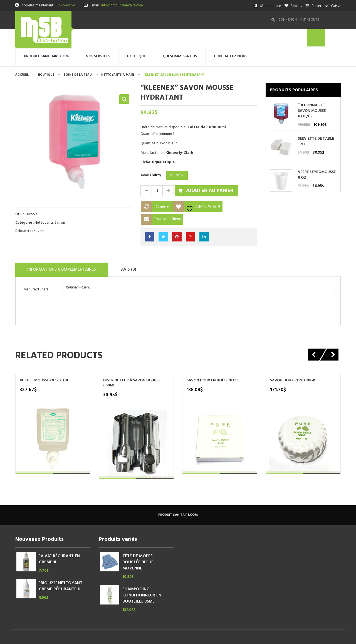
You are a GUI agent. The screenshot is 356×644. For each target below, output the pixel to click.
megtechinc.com (125, 636)
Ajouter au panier (210, 173)
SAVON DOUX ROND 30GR (293, 362)
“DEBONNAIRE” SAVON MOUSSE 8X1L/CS (312, 93)
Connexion (288, 20)
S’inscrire (311, 20)
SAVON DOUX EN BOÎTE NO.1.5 (213, 362)
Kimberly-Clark (78, 269)
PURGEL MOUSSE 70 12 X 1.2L (44, 362)
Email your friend (168, 201)
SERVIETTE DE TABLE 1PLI (316, 124)
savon (39, 213)
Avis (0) (139, 251)
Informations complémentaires (66, 251)
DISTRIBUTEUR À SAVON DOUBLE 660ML (132, 364)
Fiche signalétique (158, 145)
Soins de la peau (78, 57)
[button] (124, 82)
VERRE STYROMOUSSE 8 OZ (317, 157)
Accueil (22, 57)
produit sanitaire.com (178, 496)
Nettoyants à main (118, 57)
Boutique (46, 57)
